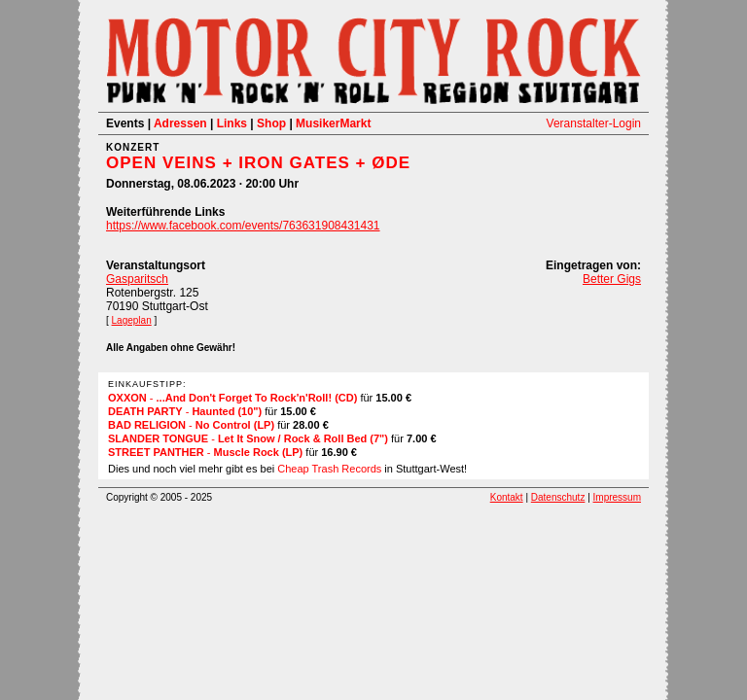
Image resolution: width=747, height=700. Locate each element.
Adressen (180, 123)
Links (232, 123)
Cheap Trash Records (329, 469)
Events (125, 123)
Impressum (617, 497)
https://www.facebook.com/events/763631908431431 (243, 226)
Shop (271, 123)
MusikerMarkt (333, 123)
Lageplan (132, 320)
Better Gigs (612, 279)
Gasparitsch (137, 279)
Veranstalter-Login (594, 123)
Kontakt (507, 497)
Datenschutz (558, 497)
